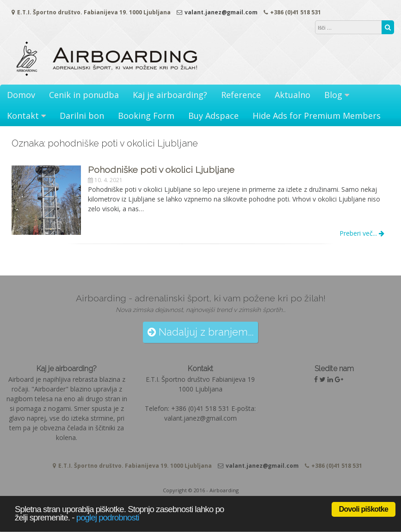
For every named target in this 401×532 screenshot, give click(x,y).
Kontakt (23, 116)
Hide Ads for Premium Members (317, 116)
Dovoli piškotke (364, 509)
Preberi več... (362, 233)
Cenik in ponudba (84, 95)
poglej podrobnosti (108, 517)
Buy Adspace (213, 116)
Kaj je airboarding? (170, 95)
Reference (241, 95)
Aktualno (293, 95)
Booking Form (146, 116)
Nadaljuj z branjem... (200, 332)
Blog (333, 95)
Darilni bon (82, 116)
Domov (21, 95)
